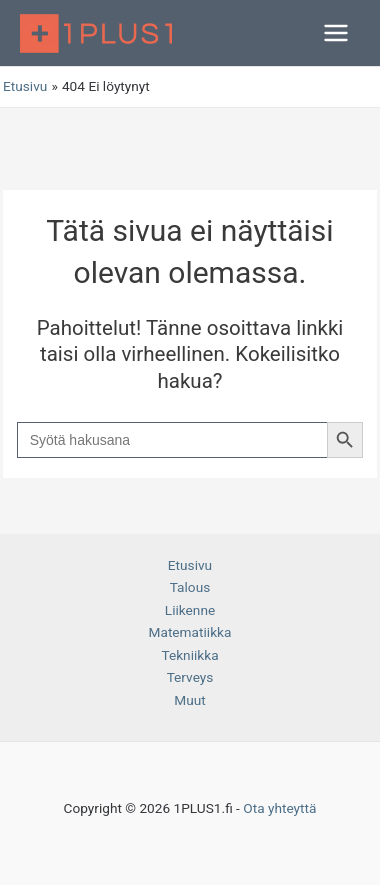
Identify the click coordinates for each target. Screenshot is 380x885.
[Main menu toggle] (336, 33)
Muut (189, 700)
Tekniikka (189, 655)
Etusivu (190, 565)
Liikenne (190, 610)
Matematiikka (190, 632)
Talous (190, 587)
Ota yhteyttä (279, 808)
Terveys (190, 677)
